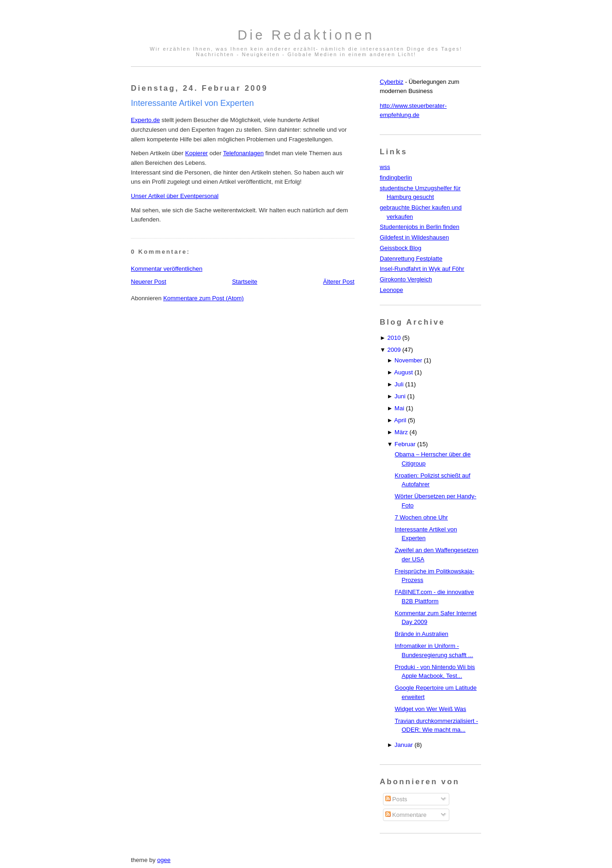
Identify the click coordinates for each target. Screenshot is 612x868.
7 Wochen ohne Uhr (421, 517)
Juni (400, 396)
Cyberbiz (391, 82)
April (400, 420)
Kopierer (197, 153)
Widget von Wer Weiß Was (430, 709)
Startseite (244, 282)
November (408, 360)
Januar (404, 745)
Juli (399, 384)
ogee (164, 860)
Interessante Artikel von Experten (192, 103)
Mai (399, 408)
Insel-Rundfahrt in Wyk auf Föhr (422, 269)
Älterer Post (339, 282)
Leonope (391, 290)
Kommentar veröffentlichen (167, 269)
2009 (394, 350)
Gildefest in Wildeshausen (414, 237)
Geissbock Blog (400, 248)
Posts (396, 799)
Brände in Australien (421, 634)
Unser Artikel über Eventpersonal (175, 196)
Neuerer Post (149, 282)
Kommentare (406, 815)
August (403, 372)
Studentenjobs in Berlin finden (420, 227)
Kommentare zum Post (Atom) (203, 298)
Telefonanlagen (243, 153)
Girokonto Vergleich (406, 279)
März (401, 432)
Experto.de (145, 120)
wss (385, 167)
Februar (405, 444)
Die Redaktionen (306, 35)
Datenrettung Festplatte (411, 259)
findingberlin (396, 178)
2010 (394, 338)
